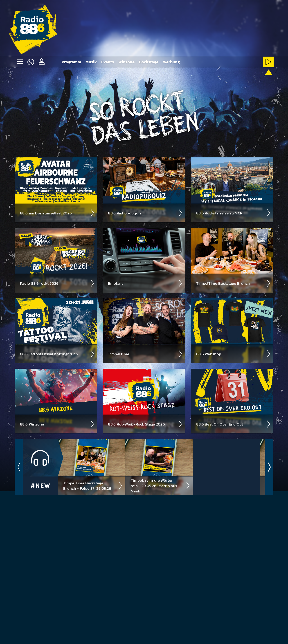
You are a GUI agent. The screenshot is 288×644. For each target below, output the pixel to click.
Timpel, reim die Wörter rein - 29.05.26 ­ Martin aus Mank (160, 485)
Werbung (171, 62)
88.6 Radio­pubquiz (145, 213)
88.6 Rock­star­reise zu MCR (233, 213)
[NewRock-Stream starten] (240, 79)
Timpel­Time (145, 354)
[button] (41, 62)
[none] (20, 62)
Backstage (149, 62)
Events (108, 62)
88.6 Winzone (57, 424)
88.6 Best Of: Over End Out (233, 424)
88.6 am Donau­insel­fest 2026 (57, 213)
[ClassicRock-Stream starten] (254, 79)
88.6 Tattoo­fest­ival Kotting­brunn (57, 354)
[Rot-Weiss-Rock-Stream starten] (227, 79)
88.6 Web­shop (233, 354)
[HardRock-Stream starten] (213, 79)
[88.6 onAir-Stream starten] (268, 78)
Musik (91, 62)
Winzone (126, 62)
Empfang (145, 283)
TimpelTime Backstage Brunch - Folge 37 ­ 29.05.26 (93, 485)
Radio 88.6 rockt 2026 (57, 283)
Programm (71, 62)
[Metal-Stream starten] (199, 79)
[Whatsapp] (31, 62)
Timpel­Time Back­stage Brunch (233, 283)
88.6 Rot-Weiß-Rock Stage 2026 (145, 424)
